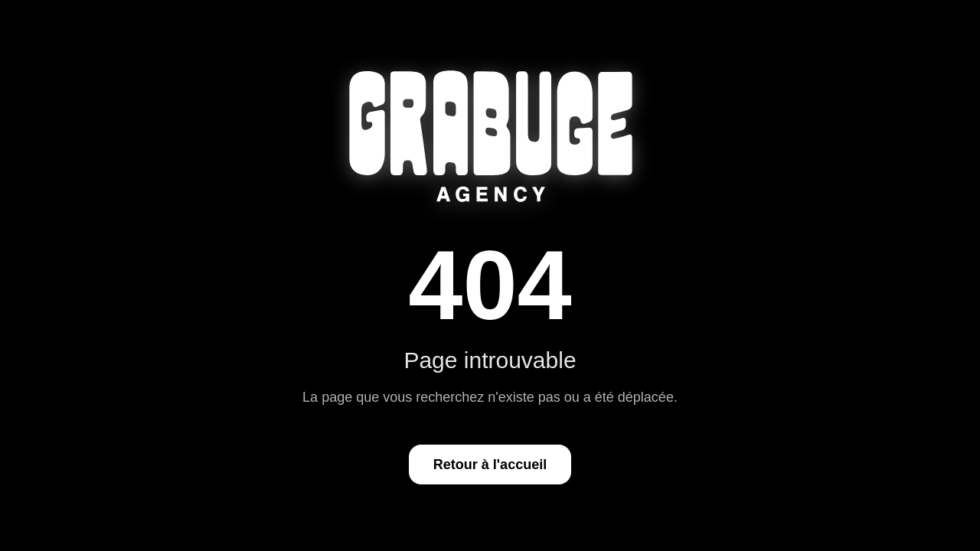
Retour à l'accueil (490, 465)
